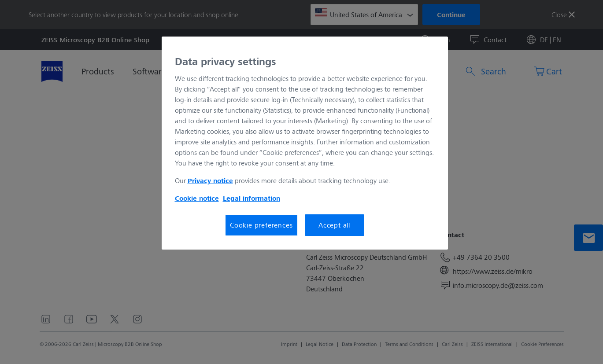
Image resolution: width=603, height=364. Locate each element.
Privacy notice (210, 180)
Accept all (334, 225)
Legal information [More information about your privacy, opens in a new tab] (252, 198)
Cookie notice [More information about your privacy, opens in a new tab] (197, 198)
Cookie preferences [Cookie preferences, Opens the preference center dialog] (261, 225)
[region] (305, 143)
